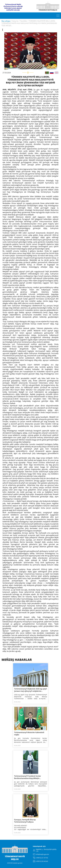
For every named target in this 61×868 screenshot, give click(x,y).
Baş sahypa (6, 21)
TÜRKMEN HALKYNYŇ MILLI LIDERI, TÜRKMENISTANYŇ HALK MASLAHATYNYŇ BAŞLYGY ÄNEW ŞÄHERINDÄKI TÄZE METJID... (29, 23)
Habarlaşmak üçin (39, 846)
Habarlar (15, 21)
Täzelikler (24, 21)
